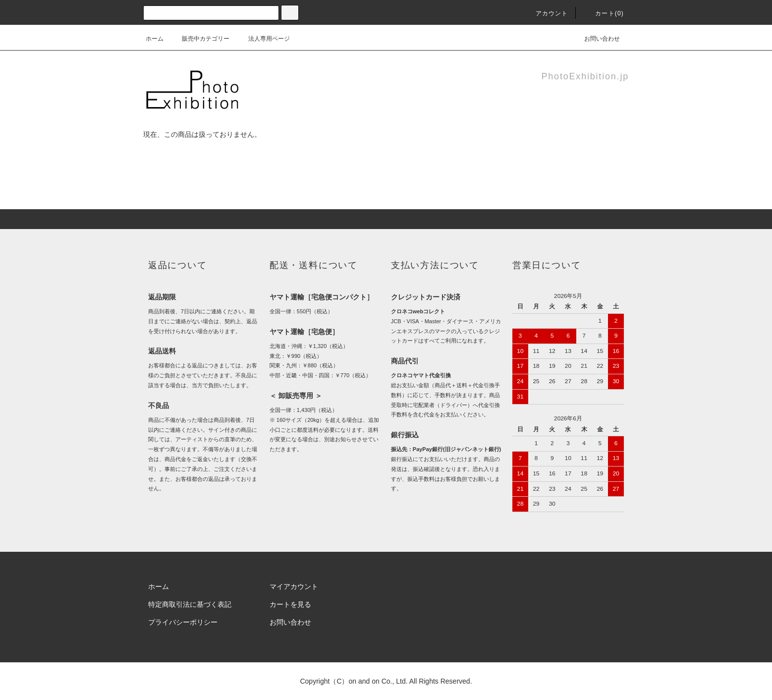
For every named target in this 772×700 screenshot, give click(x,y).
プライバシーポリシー (183, 622)
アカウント (546, 13)
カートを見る (290, 604)
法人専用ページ (263, 39)
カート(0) (604, 13)
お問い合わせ (596, 39)
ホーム (155, 39)
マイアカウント (294, 586)
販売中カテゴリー (200, 39)
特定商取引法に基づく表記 (190, 604)
